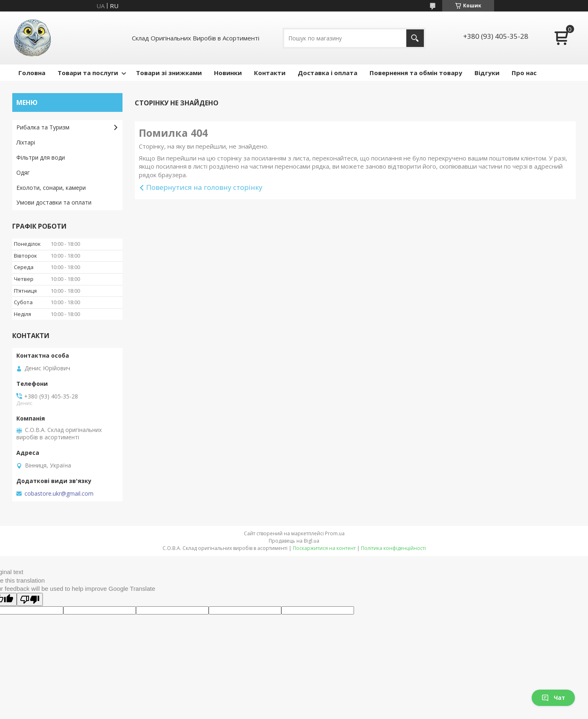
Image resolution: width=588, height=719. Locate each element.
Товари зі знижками (169, 73)
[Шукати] (415, 38)
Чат (553, 698)
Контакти (270, 73)
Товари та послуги (88, 73)
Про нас (524, 73)
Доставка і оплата (327, 73)
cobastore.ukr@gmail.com (59, 494)
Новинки (228, 73)
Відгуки (487, 73)
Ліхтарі (26, 142)
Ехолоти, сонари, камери (51, 188)
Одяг (23, 173)
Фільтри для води (41, 157)
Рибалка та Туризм (43, 127)
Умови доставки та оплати (54, 202)
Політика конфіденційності (393, 548)
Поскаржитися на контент (324, 548)
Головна (32, 73)
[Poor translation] (30, 599)
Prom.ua (335, 533)
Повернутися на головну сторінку (204, 187)
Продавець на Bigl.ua (294, 541)
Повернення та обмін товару (416, 73)
